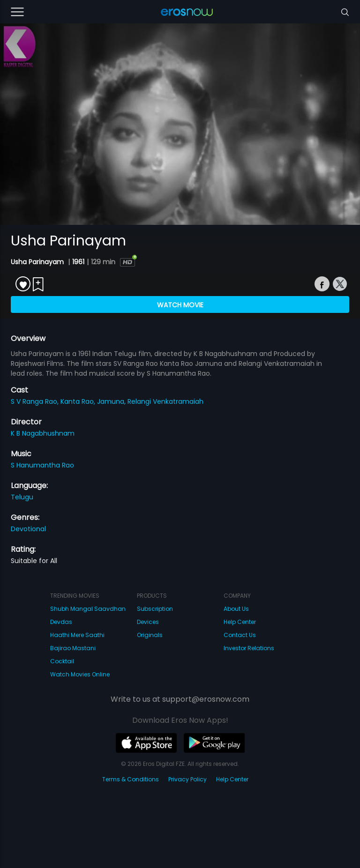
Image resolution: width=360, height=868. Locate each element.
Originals (150, 635)
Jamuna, (112, 401)
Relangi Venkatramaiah (165, 401)
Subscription (155, 609)
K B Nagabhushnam (43, 433)
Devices (148, 622)
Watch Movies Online (80, 674)
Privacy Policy (187, 779)
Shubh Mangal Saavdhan (88, 609)
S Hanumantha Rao (42, 465)
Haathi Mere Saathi (77, 635)
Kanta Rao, (79, 401)
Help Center (240, 622)
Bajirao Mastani (73, 648)
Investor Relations (249, 648)
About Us (236, 609)
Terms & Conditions (131, 779)
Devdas (61, 622)
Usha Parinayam (38, 262)
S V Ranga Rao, (36, 401)
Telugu (22, 497)
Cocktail (62, 661)
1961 (78, 262)
